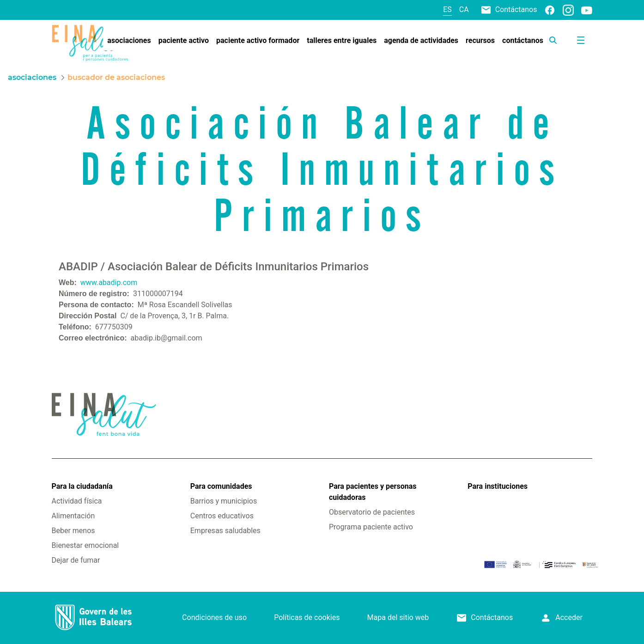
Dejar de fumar (76, 560)
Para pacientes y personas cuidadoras (373, 492)
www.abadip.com (109, 283)
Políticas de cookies (307, 617)
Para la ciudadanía (82, 486)
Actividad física (77, 501)
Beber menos (73, 531)
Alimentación (73, 516)
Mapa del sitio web (398, 617)
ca (464, 9)
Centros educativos (222, 516)
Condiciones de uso (214, 617)
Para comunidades (221, 486)
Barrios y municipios (224, 501)
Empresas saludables (225, 531)
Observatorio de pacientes (372, 512)
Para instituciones (498, 486)
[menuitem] (129, 41)
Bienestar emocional (85, 545)
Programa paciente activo (371, 527)
